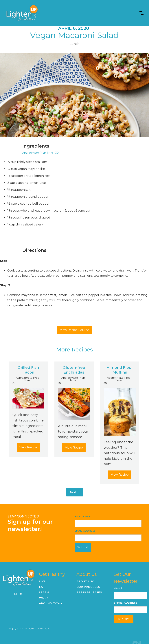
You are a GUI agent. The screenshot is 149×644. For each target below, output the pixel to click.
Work (44, 598)
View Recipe (28, 447)
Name (118, 588)
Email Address (85, 531)
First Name (82, 516)
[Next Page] (75, 492)
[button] (141, 13)
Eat (42, 587)
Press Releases (89, 592)
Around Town (51, 603)
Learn (44, 592)
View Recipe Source (74, 330)
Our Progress (88, 587)
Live (42, 581)
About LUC (85, 581)
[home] (22, 13)
